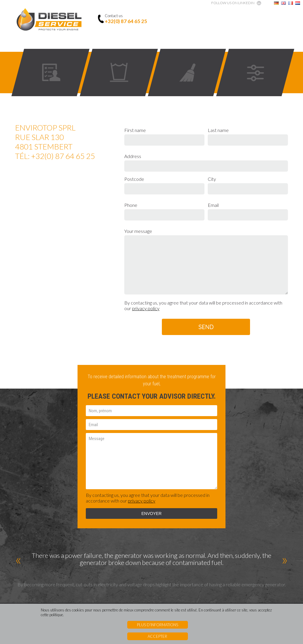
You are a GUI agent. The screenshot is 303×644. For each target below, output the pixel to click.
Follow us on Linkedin (233, 3)
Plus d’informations (158, 625)
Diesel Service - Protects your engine (49, 20)
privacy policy (146, 308)
